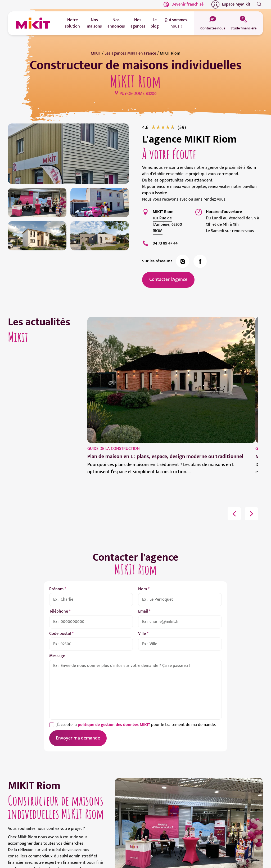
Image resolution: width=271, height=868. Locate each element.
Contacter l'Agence (168, 280)
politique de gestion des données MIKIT (114, 725)
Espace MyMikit (231, 5)
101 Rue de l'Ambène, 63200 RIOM (167, 225)
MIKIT (96, 53)
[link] (182, 127)
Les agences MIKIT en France (130, 53)
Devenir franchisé (184, 4)
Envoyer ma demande (78, 738)
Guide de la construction (114, 449)
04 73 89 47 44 (165, 243)
